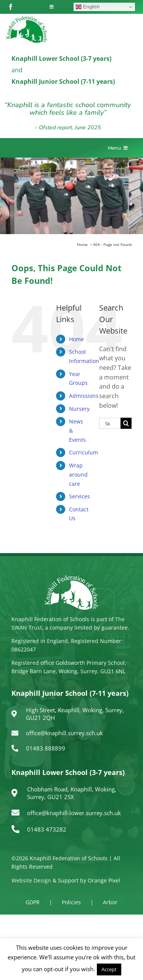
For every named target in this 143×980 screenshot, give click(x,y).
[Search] (126, 423)
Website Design (31, 880)
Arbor (110, 902)
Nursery (79, 409)
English (88, 7)
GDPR (33, 902)
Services (80, 496)
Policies (71, 902)
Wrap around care (78, 475)
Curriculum (84, 452)
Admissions (84, 396)
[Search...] (110, 423)
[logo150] (27, 17)
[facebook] (11, 7)
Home (76, 339)
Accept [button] (109, 969)
